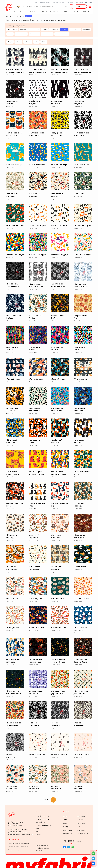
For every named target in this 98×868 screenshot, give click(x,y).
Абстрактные (47, 34)
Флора (45, 30)
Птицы (18, 42)
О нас (35, 2)
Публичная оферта (14, 850)
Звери (10, 42)
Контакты (70, 2)
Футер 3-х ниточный (42, 819)
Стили (10, 34)
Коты (36, 42)
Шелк (37, 831)
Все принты (12, 30)
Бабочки (28, 42)
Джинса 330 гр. (40, 822)
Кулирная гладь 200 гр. (43, 825)
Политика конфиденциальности (19, 844)
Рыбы (44, 42)
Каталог (81, 7)
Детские (23, 30)
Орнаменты (34, 30)
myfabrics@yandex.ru (71, 844)
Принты (67, 812)
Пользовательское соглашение (18, 847)
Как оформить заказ (59, 2)
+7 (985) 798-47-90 (72, 841)
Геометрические (62, 34)
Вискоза (38, 834)
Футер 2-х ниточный (42, 816)
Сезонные (54, 30)
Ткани (38, 812)
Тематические (21, 34)
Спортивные (75, 30)
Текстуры (86, 30)
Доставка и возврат (45, 2)
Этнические (34, 34)
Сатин (38, 828)
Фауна (64, 30)
